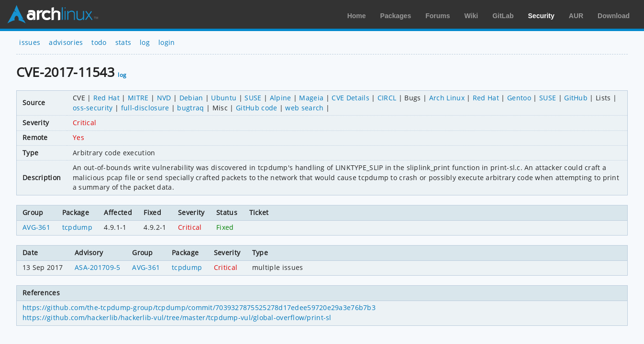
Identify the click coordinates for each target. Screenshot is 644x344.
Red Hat (106, 98)
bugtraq (190, 108)
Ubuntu (224, 98)
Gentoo (519, 98)
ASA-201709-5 (98, 267)
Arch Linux (53, 14)
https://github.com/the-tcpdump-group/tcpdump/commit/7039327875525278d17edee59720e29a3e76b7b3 (199, 307)
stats (123, 42)
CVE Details (350, 98)
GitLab (503, 16)
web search (304, 108)
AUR (576, 16)
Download (614, 16)
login (167, 42)
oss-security (93, 108)
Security (541, 16)
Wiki (472, 16)
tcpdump (77, 227)
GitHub (576, 98)
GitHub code (257, 108)
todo (99, 42)
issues (30, 42)
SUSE (253, 98)
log (145, 42)
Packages (396, 16)
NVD (164, 98)
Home (357, 16)
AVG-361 (36, 227)
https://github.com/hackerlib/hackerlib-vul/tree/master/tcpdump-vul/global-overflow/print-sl (177, 317)
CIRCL (387, 98)
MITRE (138, 98)
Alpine (281, 98)
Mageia (311, 98)
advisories (66, 42)
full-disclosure (145, 108)
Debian (191, 98)
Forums (438, 16)
